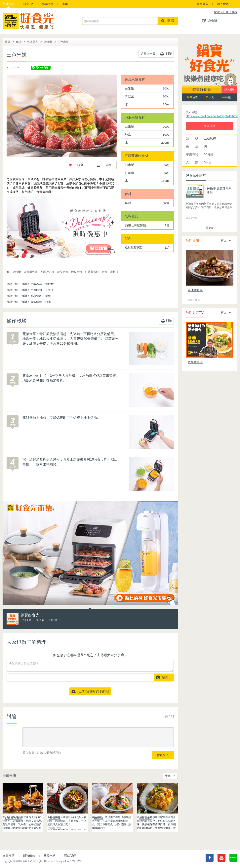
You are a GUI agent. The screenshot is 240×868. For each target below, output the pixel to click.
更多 (170, 776)
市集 (65, 4)
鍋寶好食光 (202, 89)
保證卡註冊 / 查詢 (226, 12)
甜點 (48, 296)
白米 (48, 302)
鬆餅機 (48, 42)
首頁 (7, 42)
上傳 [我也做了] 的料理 (90, 691)
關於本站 (50, 856)
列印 (166, 54)
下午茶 (50, 290)
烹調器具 (32, 42)
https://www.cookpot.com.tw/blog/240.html (212, 116)
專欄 (47, 4)
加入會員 (223, 4)
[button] (76, 165)
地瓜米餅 (77, 272)
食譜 (9, 4)
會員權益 (9, 856)
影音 (28, 4)
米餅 (104, 272)
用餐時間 (36, 290)
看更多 (210, 228)
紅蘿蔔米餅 (92, 272)
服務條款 (29, 856)
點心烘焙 (36, 296)
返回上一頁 (148, 54)
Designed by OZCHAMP (69, 861)
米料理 (114, 272)
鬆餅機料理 (31, 272)
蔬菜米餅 (63, 272)
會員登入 (202, 4)
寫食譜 (210, 21)
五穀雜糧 (36, 302)
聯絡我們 (70, 856)
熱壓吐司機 (47, 272)
